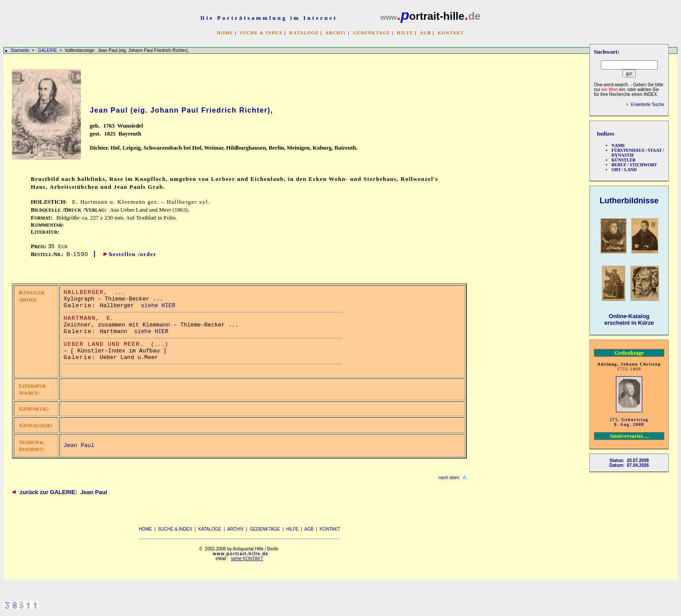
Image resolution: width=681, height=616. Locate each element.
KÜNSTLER (624, 160)
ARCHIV (336, 33)
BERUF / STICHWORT (634, 165)
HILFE (405, 33)
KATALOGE (304, 33)
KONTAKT (451, 33)
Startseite (20, 50)
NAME (618, 145)
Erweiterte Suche (648, 104)
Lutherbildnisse (629, 201)
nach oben (449, 478)
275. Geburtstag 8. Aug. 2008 (629, 422)
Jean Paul (79, 445)
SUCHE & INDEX (261, 33)
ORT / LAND (624, 170)
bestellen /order (133, 254)
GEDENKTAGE (372, 33)
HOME (225, 33)
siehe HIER (158, 306)
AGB (425, 33)
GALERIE (48, 50)
